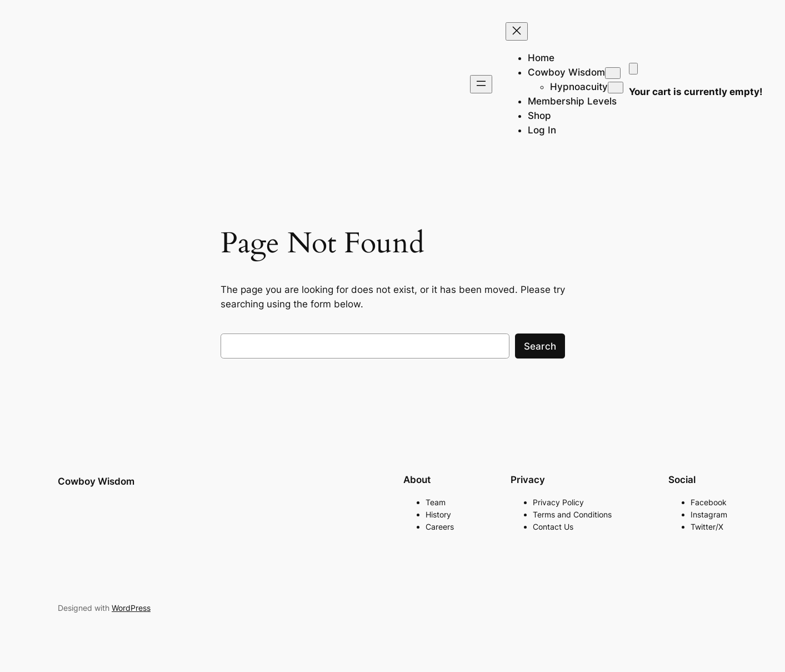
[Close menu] (517, 31)
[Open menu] (481, 84)
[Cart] (633, 69)
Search (540, 346)
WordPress (131, 608)
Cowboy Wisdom (96, 481)
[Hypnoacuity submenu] (616, 88)
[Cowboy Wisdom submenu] (613, 73)
